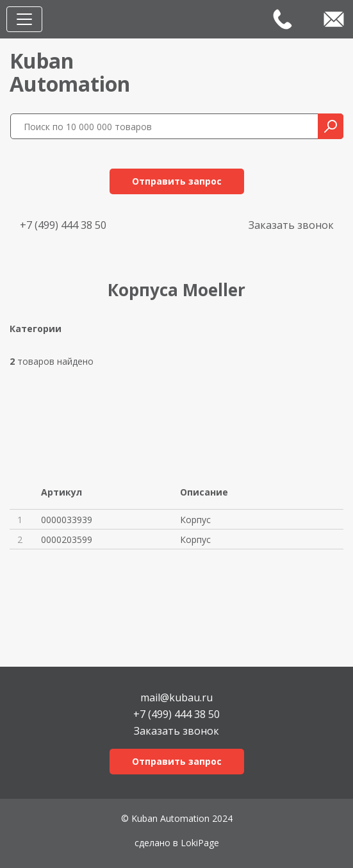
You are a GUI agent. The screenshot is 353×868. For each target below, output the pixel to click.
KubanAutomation (70, 72)
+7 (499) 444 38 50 (63, 225)
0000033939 (67, 520)
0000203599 (67, 539)
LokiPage (200, 843)
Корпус (195, 520)
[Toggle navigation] (24, 19)
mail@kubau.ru (176, 697)
